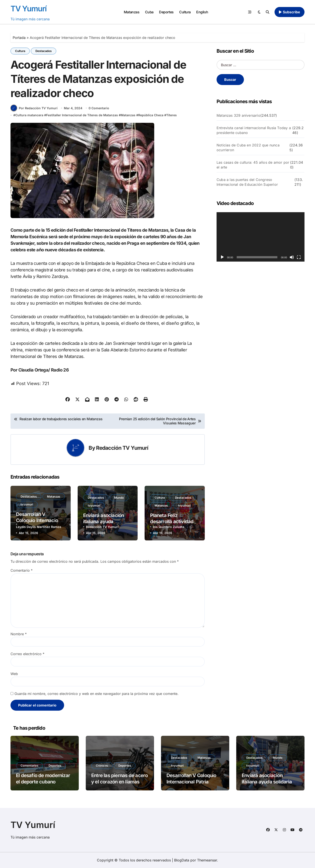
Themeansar (207, 860)
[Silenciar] (292, 257)
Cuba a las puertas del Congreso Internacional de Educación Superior (247, 182)
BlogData (182, 860)
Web (14, 674)
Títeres (171, 115)
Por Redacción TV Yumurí (34, 108)
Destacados (44, 51)
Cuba (149, 12)
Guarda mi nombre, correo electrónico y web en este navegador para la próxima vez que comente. (96, 694)
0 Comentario (99, 108)
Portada (19, 38)
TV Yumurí (29, 9)
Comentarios (29, 766)
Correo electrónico (27, 654)
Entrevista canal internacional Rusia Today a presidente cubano (254, 130)
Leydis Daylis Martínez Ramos (39, 527)
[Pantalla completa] (299, 257)
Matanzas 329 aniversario (238, 115)
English (202, 12)
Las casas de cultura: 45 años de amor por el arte (253, 165)
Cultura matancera (29, 115)
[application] (261, 237)
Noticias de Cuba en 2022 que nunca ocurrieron (248, 148)
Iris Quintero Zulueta (169, 527)
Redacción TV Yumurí (122, 448)
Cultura (185, 12)
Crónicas (102, 766)
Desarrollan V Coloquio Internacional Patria (40, 520)
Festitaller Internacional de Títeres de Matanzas (82, 115)
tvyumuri (27, 504)
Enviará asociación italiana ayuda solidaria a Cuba (104, 522)
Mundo (119, 498)
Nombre (19, 634)
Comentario (22, 570)
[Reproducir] (222, 257)
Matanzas (132, 12)
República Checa (151, 115)
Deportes (166, 12)
